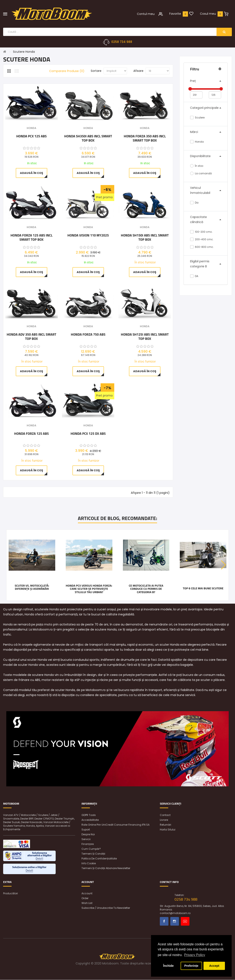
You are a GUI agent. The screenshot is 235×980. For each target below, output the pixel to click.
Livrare (164, 820)
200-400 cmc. (202, 239)
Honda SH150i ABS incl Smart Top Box (145, 237)
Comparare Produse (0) (67, 71)
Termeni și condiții (93, 854)
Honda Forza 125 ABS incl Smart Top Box (32, 237)
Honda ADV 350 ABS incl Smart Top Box (32, 336)
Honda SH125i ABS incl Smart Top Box (145, 336)
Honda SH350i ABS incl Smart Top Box (88, 138)
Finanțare (88, 844)
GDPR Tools (89, 815)
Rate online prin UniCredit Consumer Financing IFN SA (116, 825)
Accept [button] (214, 966)
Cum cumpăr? (91, 849)
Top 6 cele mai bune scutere (203, 588)
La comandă (201, 173)
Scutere (197, 118)
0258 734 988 (122, 42)
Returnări (165, 825)
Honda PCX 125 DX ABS (88, 434)
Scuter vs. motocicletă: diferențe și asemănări (32, 587)
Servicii (86, 839)
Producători (11, 894)
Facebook (164, 922)
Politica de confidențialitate (99, 859)
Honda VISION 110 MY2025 (88, 235)
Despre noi (88, 835)
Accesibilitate (90, 820)
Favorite (175, 14)
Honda (197, 142)
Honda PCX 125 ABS (31, 136)
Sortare (96, 71)
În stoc (197, 166)
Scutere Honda (24, 52)
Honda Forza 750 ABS (88, 335)
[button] (224, 565)
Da (194, 203)
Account (87, 894)
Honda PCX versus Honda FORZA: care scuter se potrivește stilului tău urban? (89, 589)
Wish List (87, 903)
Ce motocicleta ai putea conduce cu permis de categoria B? (146, 589)
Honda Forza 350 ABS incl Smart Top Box (145, 138)
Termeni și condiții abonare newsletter (106, 868)
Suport (86, 830)
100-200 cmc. (201, 232)
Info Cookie (89, 864)
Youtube (185, 922)
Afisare (138, 71)
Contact (165, 815)
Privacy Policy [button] (195, 955)
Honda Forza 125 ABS (32, 434)
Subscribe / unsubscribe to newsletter (106, 908)
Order (85, 898)
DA (194, 276)
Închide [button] (168, 966)
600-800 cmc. (202, 247)
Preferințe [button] (191, 966)
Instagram (175, 922)
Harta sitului (168, 830)
